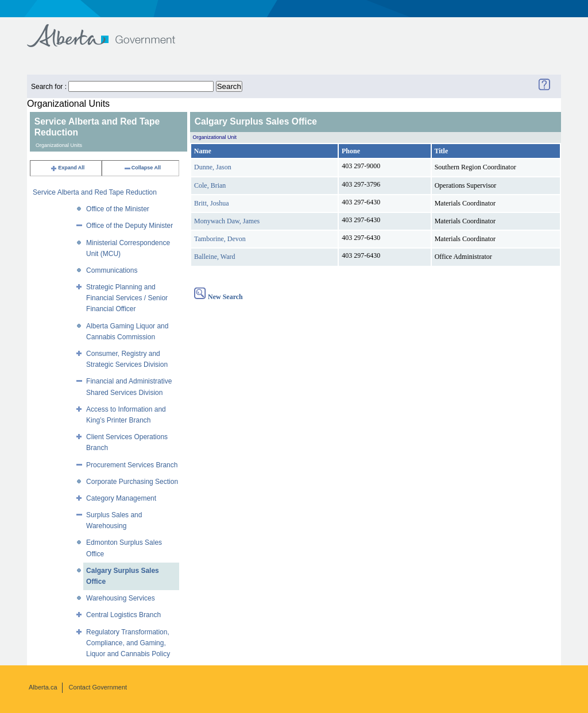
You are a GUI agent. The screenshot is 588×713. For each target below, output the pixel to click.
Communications (112, 270)
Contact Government (98, 687)
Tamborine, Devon (220, 239)
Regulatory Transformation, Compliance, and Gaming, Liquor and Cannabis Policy (128, 643)
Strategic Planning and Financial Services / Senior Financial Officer (127, 298)
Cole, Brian (210, 185)
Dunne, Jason (213, 167)
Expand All (67, 168)
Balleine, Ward (214, 257)
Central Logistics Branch (123, 615)
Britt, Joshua (212, 203)
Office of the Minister (118, 209)
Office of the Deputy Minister (129, 226)
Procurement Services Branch (132, 465)
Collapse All (142, 168)
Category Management (121, 498)
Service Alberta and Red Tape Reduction (95, 192)
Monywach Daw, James (227, 221)
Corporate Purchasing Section (132, 482)
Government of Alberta (111, 30)
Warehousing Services (121, 598)
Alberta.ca (43, 687)
